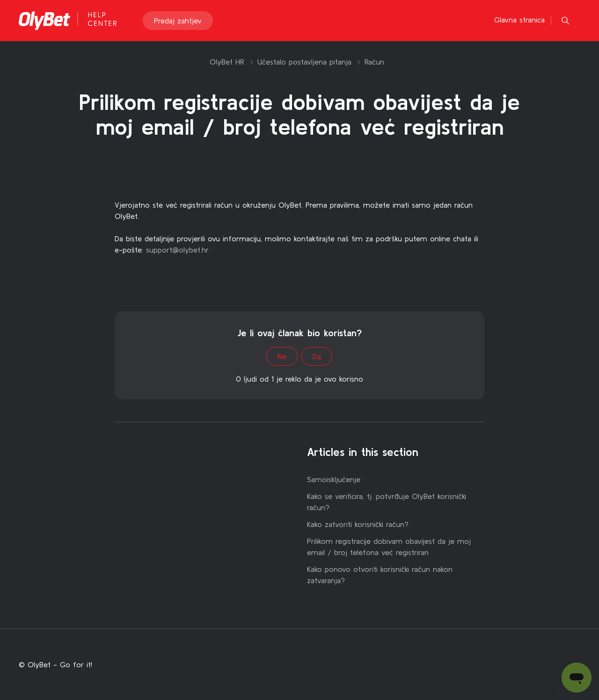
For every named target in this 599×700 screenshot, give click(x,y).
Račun (374, 62)
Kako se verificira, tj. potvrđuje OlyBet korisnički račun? (387, 502)
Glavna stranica (519, 20)
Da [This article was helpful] (317, 356)
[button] (565, 21)
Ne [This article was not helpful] (282, 356)
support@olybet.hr (177, 250)
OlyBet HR (227, 62)
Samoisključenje (334, 479)
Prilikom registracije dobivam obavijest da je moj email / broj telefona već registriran (389, 547)
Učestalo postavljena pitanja (304, 62)
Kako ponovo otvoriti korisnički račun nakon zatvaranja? (380, 575)
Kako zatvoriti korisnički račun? (358, 524)
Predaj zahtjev (178, 21)
